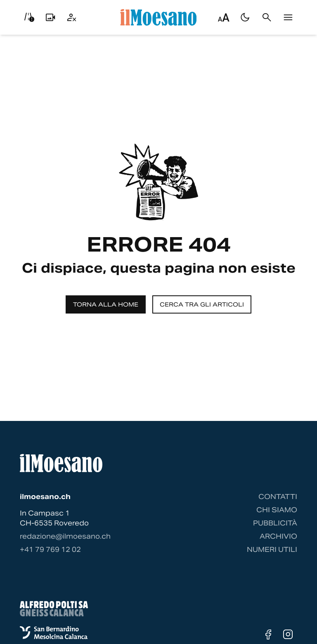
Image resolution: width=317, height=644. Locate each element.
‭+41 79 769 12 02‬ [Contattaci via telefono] (50, 550)
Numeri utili (272, 550)
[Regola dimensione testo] (224, 17)
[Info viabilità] (29, 17)
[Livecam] (50, 17)
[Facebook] (268, 634)
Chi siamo (277, 510)
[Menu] (288, 17)
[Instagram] (288, 634)
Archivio (278, 536)
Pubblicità (275, 523)
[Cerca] (267, 17)
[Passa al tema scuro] (245, 17)
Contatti (278, 497)
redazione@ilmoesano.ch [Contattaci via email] (65, 536)
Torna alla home (106, 304)
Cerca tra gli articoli (202, 304)
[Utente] (72, 17)
